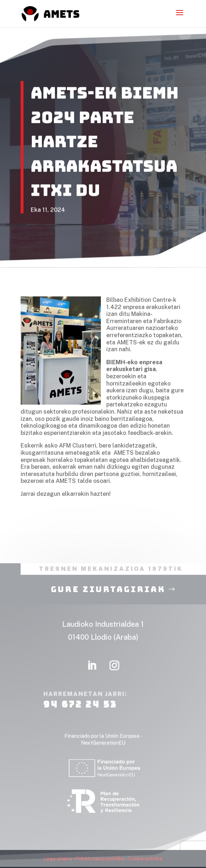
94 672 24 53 (80, 715)
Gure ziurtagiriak (108, 600)
